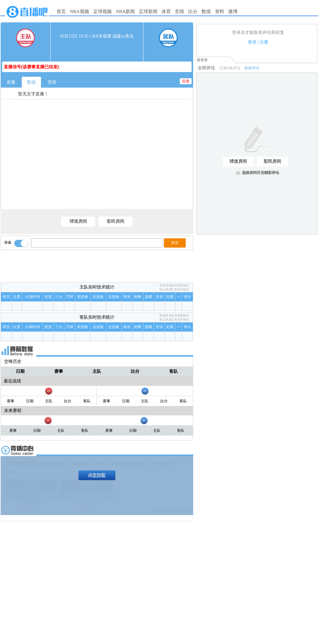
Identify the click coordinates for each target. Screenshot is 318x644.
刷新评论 (252, 68)
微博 (233, 11)
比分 (193, 11)
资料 (220, 11)
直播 (11, 82)
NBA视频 (79, 11)
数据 (206, 11)
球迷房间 (78, 221)
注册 (264, 42)
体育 (166, 11)
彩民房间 (116, 221)
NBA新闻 (125, 11)
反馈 (186, 81)
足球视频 (102, 11)
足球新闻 (148, 11)
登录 (252, 42)
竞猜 (179, 11)
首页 (61, 11)
